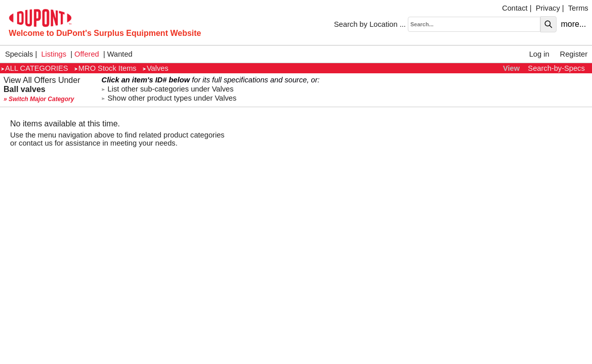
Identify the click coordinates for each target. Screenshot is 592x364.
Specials (19, 54)
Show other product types (169, 98)
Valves (156, 68)
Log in (539, 54)
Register (574, 54)
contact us (36, 143)
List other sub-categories (168, 89)
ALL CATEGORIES (35, 68)
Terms (578, 8)
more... (573, 24)
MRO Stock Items (105, 68)
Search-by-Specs (556, 68)
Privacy (548, 8)
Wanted (120, 54)
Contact (515, 8)
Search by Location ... (370, 24)
